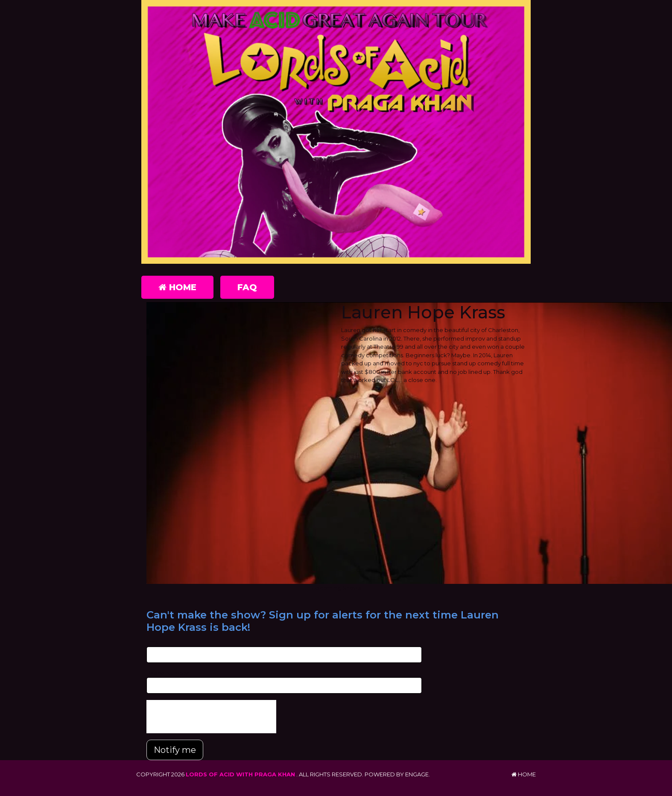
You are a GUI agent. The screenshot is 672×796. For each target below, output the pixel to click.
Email (154, 642)
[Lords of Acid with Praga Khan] (336, 132)
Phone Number (168, 673)
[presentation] (211, 717)
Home (177, 287)
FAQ (247, 287)
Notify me (175, 750)
